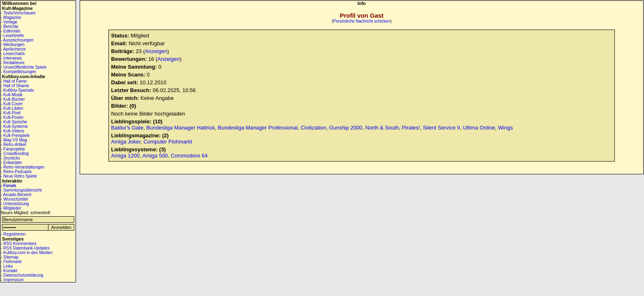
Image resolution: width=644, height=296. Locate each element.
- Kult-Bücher (13, 99)
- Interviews (11, 58)
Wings (506, 128)
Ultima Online (479, 128)
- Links (7, 266)
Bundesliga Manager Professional (258, 128)
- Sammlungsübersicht (21, 190)
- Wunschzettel (14, 199)
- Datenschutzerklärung (22, 275)
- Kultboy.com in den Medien (27, 253)
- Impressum (12, 280)
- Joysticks (10, 158)
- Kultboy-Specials (17, 90)
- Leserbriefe (12, 36)
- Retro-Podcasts (16, 172)
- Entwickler (11, 163)
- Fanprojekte (13, 149)
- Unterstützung (15, 204)
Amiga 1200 (125, 156)
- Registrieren (13, 234)
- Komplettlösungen (18, 72)
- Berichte (10, 27)
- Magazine (11, 17)
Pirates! (411, 128)
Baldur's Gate (127, 128)
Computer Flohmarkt (168, 142)
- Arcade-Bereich (16, 195)
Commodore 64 (189, 156)
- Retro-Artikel (14, 145)
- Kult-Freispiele (15, 135)
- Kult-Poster (12, 117)
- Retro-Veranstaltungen (23, 167)
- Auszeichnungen (17, 40)
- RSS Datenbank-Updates (25, 248)
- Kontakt (9, 271)
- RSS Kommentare (19, 244)
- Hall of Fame (14, 81)
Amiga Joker (126, 142)
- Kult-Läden (12, 108)
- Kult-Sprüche (14, 122)
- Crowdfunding (15, 154)
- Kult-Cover (12, 104)
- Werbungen (13, 45)
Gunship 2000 (346, 128)
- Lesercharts (13, 54)
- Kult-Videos (13, 131)
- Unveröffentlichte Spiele (24, 67)
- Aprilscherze (13, 49)
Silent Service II (442, 128)
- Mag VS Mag (14, 140)
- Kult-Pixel (11, 113)
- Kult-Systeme (14, 126)
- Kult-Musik (12, 95)
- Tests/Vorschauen (18, 13)
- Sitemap (10, 257)
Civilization (313, 128)
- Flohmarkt (11, 262)
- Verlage (9, 22)
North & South (382, 128)
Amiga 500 (155, 156)
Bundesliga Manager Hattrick (181, 128)
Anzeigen (156, 51)
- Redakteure (13, 63)
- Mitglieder (11, 208)
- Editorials (10, 31)
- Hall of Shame (15, 86)
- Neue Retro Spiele (19, 176)
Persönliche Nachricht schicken (362, 21)
